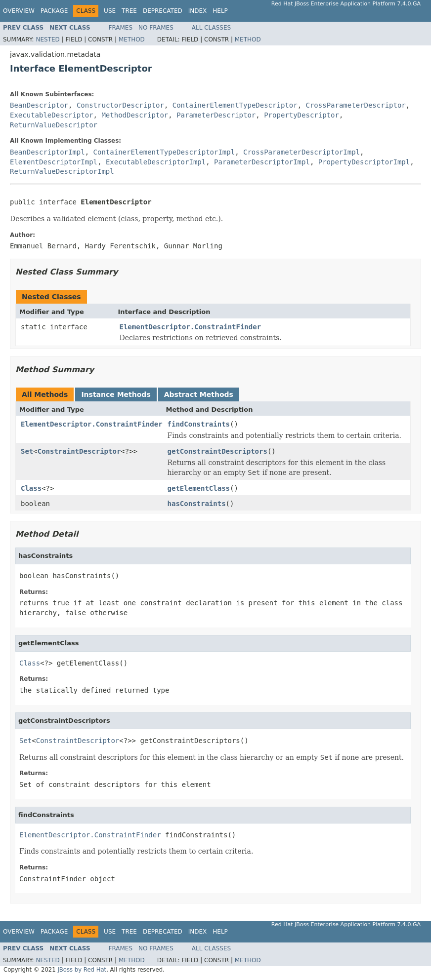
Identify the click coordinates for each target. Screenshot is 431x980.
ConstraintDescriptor (79, 451)
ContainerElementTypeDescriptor (235, 105)
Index (198, 11)
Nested (47, 39)
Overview (19, 11)
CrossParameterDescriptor (355, 105)
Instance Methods (116, 394)
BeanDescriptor (39, 105)
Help (220, 11)
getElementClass (199, 488)
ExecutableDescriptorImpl (156, 162)
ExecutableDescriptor (52, 115)
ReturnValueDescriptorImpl (62, 171)
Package (54, 11)
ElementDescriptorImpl (54, 162)
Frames (121, 28)
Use (110, 11)
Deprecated (163, 11)
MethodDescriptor (135, 115)
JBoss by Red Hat (82, 970)
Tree (129, 11)
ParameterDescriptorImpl (262, 162)
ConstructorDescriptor (120, 105)
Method (132, 39)
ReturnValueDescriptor (54, 125)
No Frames (156, 28)
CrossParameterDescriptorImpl (302, 152)
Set (27, 451)
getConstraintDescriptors (217, 451)
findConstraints (199, 424)
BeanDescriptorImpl (47, 152)
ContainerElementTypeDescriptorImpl (164, 152)
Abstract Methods (199, 394)
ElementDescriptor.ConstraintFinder (191, 327)
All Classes (211, 28)
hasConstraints (197, 504)
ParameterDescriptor (216, 115)
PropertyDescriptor (302, 115)
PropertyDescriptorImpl (364, 162)
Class (31, 488)
